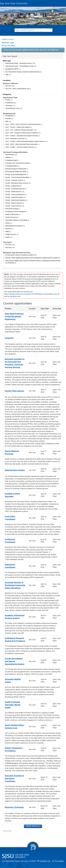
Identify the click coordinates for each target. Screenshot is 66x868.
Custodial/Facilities (12, 166)
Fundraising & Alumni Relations (16, 212)
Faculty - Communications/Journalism (18, 177)
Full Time (10, 245)
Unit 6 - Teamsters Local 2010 (16, 139)
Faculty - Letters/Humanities (16, 197)
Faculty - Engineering (13, 186)
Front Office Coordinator (10, 518)
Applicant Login (8, 43)
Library (9, 223)
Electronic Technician (14, 807)
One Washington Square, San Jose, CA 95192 (19, 861)
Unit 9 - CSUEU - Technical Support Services (21, 147)
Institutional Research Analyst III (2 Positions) (15, 640)
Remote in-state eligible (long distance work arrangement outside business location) (33, 258)
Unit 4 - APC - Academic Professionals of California (23, 133)
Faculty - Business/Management (17, 174)
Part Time (10, 248)
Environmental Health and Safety (17, 172)
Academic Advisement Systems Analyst (15, 617)
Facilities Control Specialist (12, 495)
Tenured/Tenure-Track (14, 108)
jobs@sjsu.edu (15, 296)
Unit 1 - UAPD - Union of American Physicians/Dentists (24, 124)
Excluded (9, 119)
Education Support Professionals (17, 169)
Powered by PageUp (7, 831)
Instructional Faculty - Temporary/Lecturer (20, 63)
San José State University (14, 3)
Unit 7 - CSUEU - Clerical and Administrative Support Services (26, 141)
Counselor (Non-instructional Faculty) (18, 163)
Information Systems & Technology (17, 220)
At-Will (9, 100)
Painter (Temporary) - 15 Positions (14, 749)
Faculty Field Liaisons (14, 391)
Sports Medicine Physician (12, 452)
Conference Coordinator (10, 541)
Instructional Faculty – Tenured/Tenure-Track (21, 66)
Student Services (12, 234)
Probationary (11, 103)
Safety (8, 232)
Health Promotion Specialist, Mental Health (13, 705)
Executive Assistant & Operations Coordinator (14, 778)
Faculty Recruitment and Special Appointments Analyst (15, 661)
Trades (9, 237)
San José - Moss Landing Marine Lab (18, 89)
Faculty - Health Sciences (15, 192)
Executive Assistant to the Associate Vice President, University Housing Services (15, 363)
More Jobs (33, 826)
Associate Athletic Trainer (13, 681)
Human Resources (12, 217)
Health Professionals (13, 214)
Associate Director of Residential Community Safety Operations (15, 585)
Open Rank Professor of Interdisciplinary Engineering (14, 316)
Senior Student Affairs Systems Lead (15, 727)
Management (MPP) (13, 69)
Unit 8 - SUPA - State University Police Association (22, 144)
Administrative (11, 155)
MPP (8, 121)
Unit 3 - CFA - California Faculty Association (21, 130)
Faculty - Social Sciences (15, 206)
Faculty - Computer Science (15, 180)
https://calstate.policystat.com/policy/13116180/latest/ (24, 294)
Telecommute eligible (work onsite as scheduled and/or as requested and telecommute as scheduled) (33, 262)
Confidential (10, 116)
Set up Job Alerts (9, 46)
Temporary (10, 106)
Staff (8, 75)
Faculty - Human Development (16, 194)
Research (9, 229)
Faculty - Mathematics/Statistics (16, 200)
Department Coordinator (10, 566)
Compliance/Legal (12, 160)
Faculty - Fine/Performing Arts (16, 189)
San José (10, 86)
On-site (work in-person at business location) (21, 255)
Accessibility (59, 861)
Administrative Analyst (15, 470)
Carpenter (9, 338)
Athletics (9, 157)
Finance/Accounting (13, 209)
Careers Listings (7, 40)
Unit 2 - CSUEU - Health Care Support (18, 127)
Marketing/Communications (15, 226)
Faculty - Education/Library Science (18, 183)
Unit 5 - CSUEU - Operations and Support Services (23, 136)
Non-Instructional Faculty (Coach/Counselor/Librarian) (23, 72)
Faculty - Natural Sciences (15, 203)
